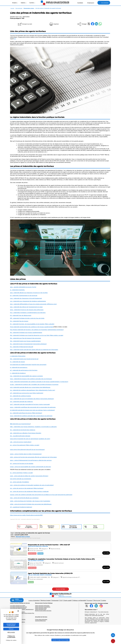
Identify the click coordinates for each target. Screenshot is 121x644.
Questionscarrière (51, 527)
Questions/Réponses (40, 621)
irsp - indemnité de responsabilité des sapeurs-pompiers (26, 376)
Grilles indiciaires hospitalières (43, 607)
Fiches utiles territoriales (41, 619)
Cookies (104, 600)
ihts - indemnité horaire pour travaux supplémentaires (25, 341)
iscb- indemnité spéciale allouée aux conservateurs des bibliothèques (30, 387)
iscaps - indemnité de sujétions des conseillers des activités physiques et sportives (34, 384)
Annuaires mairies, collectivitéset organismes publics (18, 620)
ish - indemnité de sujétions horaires (21, 396)
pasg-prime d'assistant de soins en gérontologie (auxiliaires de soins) (30, 439)
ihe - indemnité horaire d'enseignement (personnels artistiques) (28, 344)
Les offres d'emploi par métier (18, 606)
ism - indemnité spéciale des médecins (21, 402)
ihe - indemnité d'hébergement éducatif (22, 347)
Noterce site (95, 527)
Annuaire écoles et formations (18, 622)
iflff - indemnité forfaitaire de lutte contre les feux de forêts (27, 318)
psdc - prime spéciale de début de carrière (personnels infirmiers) (29, 476)
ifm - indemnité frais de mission (19, 321)
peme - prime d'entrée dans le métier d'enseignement (26, 454)
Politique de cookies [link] (11, 640)
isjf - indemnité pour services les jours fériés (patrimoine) (27, 393)
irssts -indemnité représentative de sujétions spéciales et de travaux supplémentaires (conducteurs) (39, 382)
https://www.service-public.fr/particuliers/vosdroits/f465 (26, 515)
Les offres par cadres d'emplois (18, 608)
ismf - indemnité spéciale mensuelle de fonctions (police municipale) (30, 404)
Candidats (79, 3)
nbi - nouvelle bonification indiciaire (20, 436)
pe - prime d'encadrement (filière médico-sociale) (25, 445)
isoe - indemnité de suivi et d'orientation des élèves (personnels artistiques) (32, 399)
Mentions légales (46, 600)
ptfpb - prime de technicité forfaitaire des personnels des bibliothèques (31, 504)
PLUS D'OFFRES (61, 589)
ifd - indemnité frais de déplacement (21, 315)
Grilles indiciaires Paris (41, 609)
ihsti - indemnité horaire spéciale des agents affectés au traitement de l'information (34, 350)
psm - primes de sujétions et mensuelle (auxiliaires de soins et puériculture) (32, 485)
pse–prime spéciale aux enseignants (21, 479)
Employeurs (90, 3)
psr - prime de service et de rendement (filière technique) (27, 488)
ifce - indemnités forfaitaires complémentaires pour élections (28, 313)
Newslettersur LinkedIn (73, 527)
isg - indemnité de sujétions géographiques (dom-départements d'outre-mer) (33, 390)
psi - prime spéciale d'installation (20, 482)
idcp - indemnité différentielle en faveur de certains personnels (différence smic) (33, 304)
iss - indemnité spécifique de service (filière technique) (26, 413)
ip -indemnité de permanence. (19, 367)
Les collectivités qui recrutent (17, 612)
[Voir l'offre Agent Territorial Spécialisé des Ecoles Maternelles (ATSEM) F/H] (61, 578)
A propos (90, 600)
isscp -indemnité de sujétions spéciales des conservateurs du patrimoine (31, 416)
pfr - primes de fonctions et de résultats (22, 463)
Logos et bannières (34, 600)
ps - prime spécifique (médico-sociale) (22, 473)
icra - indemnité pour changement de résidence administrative (28, 301)
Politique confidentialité (79, 600)
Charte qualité (68, 600)
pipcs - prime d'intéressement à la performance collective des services (31, 460)
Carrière (32, 3)
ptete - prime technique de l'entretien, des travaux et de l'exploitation (30, 501)
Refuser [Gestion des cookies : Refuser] (11, 629)
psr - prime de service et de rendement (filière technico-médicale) (29, 491)
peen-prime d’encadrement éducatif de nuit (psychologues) (27, 450)
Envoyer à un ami (25, 24)
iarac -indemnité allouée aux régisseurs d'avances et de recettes (29, 293)
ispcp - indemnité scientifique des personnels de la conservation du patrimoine (33, 407)
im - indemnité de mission (17, 362)
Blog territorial (19, 8)
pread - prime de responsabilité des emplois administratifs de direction (31, 467)
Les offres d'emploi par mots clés (18, 607)
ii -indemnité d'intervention (18, 356)
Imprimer (54, 24)
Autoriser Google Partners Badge (61, 640)
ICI (15, 39)
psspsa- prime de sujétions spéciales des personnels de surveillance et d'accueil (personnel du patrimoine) (41, 495)
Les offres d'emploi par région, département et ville (22, 610)
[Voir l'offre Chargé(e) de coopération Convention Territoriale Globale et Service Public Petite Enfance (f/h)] (61, 564)
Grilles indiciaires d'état (41, 608)
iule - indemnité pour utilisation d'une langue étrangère (26, 433)
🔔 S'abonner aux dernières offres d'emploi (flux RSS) (22, 614)
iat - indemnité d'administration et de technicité (24, 296)
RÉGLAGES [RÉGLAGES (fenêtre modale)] (11, 632)
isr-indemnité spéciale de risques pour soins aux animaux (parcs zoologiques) (32, 410)
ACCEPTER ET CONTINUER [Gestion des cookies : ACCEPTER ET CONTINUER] (11, 625)
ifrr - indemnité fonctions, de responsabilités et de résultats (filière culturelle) (32, 324)
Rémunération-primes (29, 8)
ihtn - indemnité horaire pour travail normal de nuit (24, 359)
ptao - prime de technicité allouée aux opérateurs (24, 498)
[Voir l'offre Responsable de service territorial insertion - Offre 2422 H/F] (61, 549)
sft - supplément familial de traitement (21, 507)
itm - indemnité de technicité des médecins (23, 430)
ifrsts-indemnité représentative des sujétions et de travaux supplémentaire (32, 327)
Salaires (24, 3)
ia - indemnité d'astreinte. (17, 290)
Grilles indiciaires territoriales (42, 606)
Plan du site (97, 600)
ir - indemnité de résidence (18, 373)
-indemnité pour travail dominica (21, 424)
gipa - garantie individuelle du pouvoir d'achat (23, 287)
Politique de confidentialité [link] (11, 637)
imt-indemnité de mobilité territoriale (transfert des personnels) (28, 365)
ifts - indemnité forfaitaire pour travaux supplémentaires (26, 333)
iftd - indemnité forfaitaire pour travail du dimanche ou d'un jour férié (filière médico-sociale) (37, 335)
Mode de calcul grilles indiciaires (43, 611)
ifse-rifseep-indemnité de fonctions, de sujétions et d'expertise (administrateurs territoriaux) (37, 330)
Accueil (12, 8)
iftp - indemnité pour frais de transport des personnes (26, 338)
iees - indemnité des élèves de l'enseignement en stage (26, 307)
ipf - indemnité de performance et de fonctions (24, 370)
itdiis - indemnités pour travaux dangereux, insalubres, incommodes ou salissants (33, 427)
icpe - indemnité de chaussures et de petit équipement (26, 298)
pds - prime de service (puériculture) (21, 442)
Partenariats (55, 600)
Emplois (15, 3)
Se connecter (104, 3)
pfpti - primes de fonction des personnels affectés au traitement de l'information (33, 457)
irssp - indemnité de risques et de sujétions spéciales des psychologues (31, 379)
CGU (61, 600)
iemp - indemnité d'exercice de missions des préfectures (27, 310)
